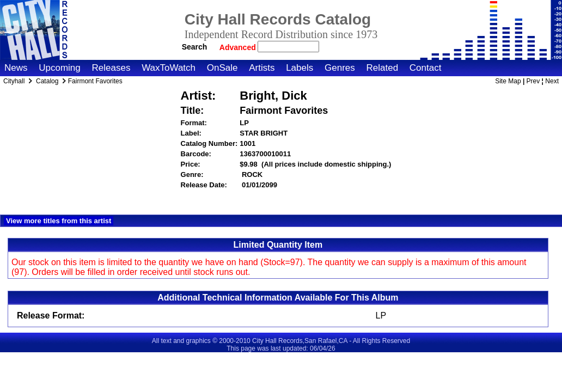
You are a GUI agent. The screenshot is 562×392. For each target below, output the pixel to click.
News (16, 68)
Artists (262, 68)
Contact (426, 68)
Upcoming (60, 68)
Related (382, 68)
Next (552, 81)
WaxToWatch (169, 68)
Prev (533, 81)
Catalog (47, 81)
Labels (300, 68)
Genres (340, 68)
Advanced (239, 47)
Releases (111, 68)
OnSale (222, 68)
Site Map (508, 81)
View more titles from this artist (59, 221)
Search (195, 47)
